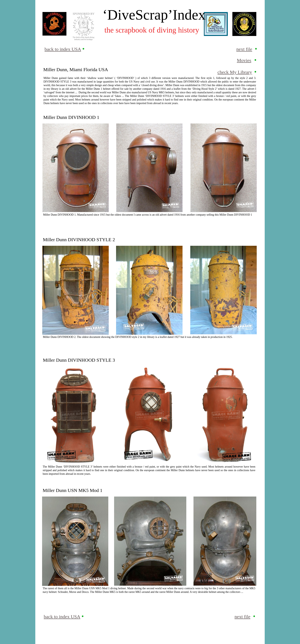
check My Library (235, 72)
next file (244, 49)
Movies (244, 60)
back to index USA (63, 49)
